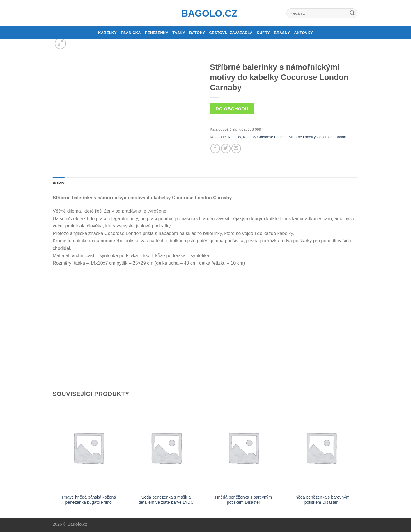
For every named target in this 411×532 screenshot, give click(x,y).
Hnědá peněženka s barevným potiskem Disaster (243, 500)
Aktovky (304, 33)
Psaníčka (131, 33)
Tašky (179, 33)
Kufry (263, 33)
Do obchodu (232, 109)
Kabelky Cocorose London (265, 137)
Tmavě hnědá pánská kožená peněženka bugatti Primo (89, 500)
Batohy (197, 33)
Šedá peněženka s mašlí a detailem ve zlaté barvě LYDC (166, 500)
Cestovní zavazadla (231, 33)
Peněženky (157, 33)
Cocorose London (331, 137)
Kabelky (107, 33)
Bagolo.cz (205, 13)
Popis (59, 183)
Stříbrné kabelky (302, 137)
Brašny (282, 33)
